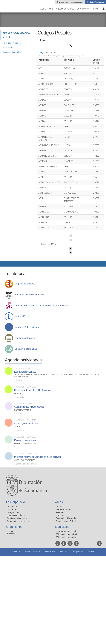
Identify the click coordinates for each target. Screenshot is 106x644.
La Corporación (16, 502)
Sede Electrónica (96, 2)
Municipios (62, 527)
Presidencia (61, 512)
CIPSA (10, 531)
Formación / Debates (25, 444)
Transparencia (77, 552)
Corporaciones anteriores (18, 521)
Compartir (3, 264)
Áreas (59, 502)
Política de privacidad (32, 552)
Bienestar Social (63, 509)
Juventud (19, 427)
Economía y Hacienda (66, 518)
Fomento (60, 515)
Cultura (59, 507)
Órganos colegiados (16, 515)
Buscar (43, 40)
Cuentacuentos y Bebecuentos (29, 407)
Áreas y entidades (65, 9)
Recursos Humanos (12, 43)
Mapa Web (63, 552)
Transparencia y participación (70, 2)
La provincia (83, 9)
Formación (8, 47)
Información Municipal (66, 531)
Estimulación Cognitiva (25, 372)
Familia (18, 393)
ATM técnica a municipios (67, 534)
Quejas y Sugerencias (26, 349)
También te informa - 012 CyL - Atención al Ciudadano (42, 306)
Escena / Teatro (23, 410)
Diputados (12, 509)
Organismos (14, 527)
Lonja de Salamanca (25, 284)
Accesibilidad (50, 552)
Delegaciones (13, 512)
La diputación (46, 9)
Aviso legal (16, 552)
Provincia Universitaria (25, 440)
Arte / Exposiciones (25, 460)
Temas (95, 9)
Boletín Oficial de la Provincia (29, 295)
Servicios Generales (12, 52)
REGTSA (11, 534)
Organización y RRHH (66, 521)
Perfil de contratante (25, 338)
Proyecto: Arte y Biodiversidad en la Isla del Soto (37, 457)
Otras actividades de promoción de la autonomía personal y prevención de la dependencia (57, 376)
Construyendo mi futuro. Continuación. (33, 390)
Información (20, 316)
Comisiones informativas (18, 518)
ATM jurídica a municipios (68, 537)
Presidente (12, 507)
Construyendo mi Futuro (26, 423)
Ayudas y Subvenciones (27, 327)
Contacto (91, 552)
